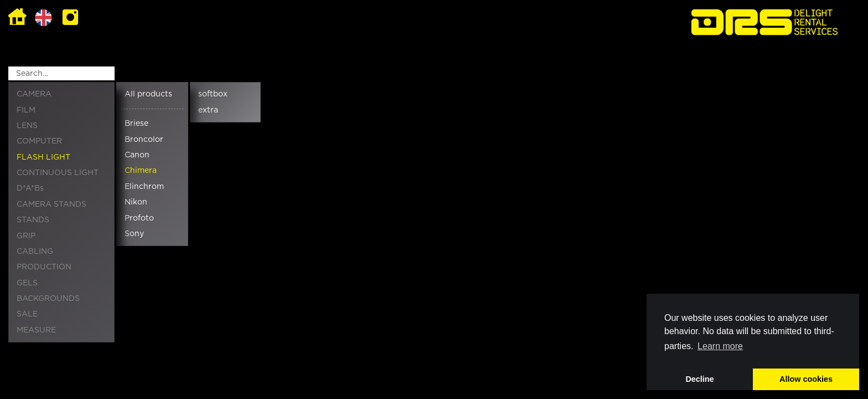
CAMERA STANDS (51, 204)
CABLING (35, 252)
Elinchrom (144, 187)
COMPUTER (39, 141)
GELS (27, 283)
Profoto (139, 218)
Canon (137, 155)
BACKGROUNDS (48, 299)
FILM (26, 110)
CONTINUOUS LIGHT (58, 173)
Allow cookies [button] (806, 379)
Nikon (136, 202)
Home (17, 17)
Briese (136, 124)
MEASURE (36, 330)
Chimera (141, 171)
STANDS (33, 220)
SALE (27, 314)
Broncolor (144, 140)
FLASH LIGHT (43, 157)
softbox (213, 94)
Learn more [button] (720, 346)
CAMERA (34, 94)
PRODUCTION (44, 267)
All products (148, 94)
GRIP (26, 236)
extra (208, 110)
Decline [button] (699, 379)
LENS (27, 126)
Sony (134, 234)
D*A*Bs (30, 188)
